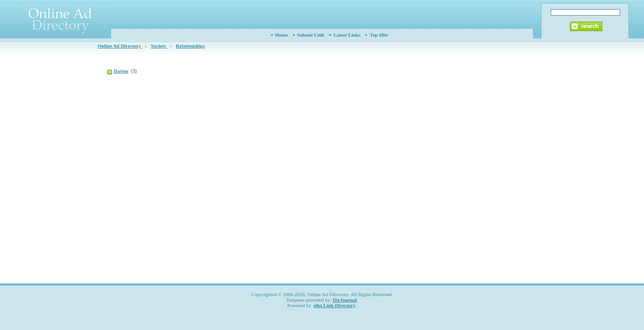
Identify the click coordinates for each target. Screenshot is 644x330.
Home (282, 35)
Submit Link (311, 35)
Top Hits (379, 35)
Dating (121, 71)
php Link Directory (335, 305)
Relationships (190, 46)
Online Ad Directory (120, 46)
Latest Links (347, 35)
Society (159, 46)
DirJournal (345, 300)
